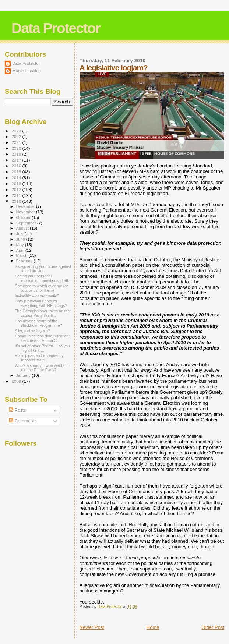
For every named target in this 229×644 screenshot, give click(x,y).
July (20, 234)
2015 (17, 172)
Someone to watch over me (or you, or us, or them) (41, 288)
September (27, 223)
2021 (17, 142)
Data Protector (56, 28)
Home (153, 627)
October (24, 217)
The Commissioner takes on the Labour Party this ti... (42, 313)
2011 (17, 195)
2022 (17, 136)
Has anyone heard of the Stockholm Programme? (38, 323)
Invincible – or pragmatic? (37, 296)
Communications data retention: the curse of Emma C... (42, 338)
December (26, 206)
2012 (17, 189)
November (26, 212)
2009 (17, 381)
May (21, 245)
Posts (17, 410)
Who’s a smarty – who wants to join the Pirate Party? (42, 368)
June (21, 239)
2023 (17, 131)
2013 (17, 183)
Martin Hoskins (27, 70)
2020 (17, 148)
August (23, 228)
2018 (17, 154)
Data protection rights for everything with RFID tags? (41, 303)
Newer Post (92, 627)
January (24, 375)
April (21, 250)
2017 (17, 160)
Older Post (213, 627)
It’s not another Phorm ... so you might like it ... (42, 348)
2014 (17, 178)
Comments (23, 421)
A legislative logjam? (32, 330)
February (25, 261)
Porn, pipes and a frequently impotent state (39, 358)
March (22, 255)
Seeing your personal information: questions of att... (43, 278)
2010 (17, 201)
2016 (17, 166)
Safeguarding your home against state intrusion (43, 269)
